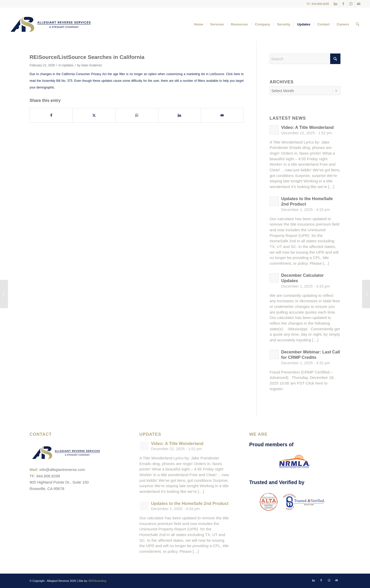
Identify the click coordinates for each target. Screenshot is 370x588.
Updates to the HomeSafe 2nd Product (190, 504)
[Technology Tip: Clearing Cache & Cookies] (366, 294)
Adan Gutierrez (91, 65)
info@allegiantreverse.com (62, 470)
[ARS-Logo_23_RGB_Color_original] (51, 24)
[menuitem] (199, 24)
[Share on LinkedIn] (179, 115)
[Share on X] (94, 115)
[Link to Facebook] (343, 4)
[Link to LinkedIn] (335, 4)
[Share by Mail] (222, 115)
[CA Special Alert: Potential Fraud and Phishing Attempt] (4, 294)
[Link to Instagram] (351, 4)
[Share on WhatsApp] (137, 115)
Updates (68, 65)
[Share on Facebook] (51, 115)
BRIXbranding (98, 581)
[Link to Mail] (359, 4)
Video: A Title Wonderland (307, 127)
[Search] (358, 24)
